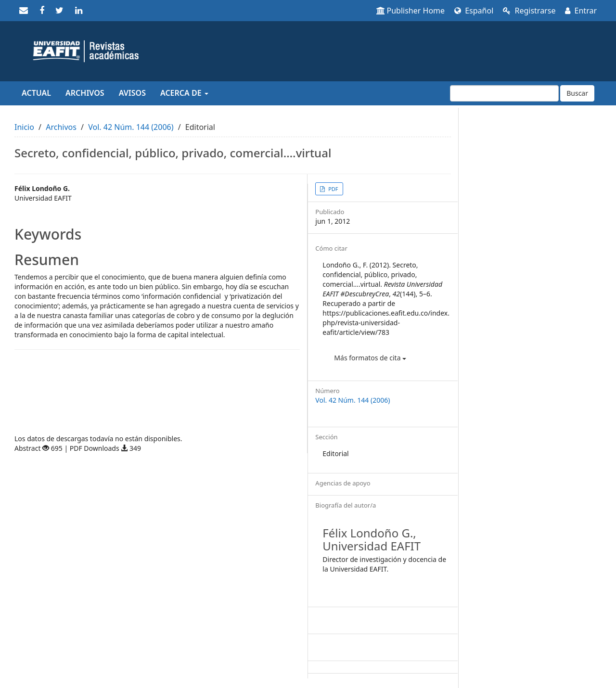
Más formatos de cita (370, 358)
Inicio (24, 127)
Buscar (577, 93)
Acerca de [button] (184, 93)
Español (474, 11)
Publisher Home (411, 11)
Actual (36, 93)
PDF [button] (332, 189)
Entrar (581, 11)
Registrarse (529, 11)
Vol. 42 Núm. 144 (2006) (131, 127)
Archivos (85, 93)
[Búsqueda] (504, 93)
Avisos (132, 93)
